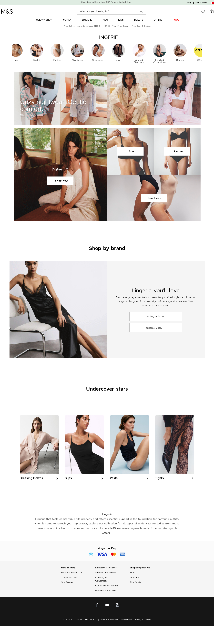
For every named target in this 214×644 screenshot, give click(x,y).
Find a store (201, 2)
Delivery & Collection (101, 579)
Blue (132, 573)
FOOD (176, 20)
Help (189, 2)
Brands (180, 60)
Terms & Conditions (109, 620)
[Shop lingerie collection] (58, 310)
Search (141, 11)
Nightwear (77, 60)
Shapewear (98, 60)
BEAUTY (139, 20)
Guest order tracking (107, 586)
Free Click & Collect (141, 26)
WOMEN (67, 20)
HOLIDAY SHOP (43, 20)
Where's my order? (106, 573)
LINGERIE (87, 20)
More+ (108, 533)
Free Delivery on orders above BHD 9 (82, 26)
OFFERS (158, 20)
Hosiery (119, 60)
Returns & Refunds (106, 591)
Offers (201, 60)
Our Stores (67, 582)
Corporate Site (69, 577)
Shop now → (28, 115)
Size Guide (135, 582)
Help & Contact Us (72, 573)
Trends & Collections (160, 61)
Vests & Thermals (139, 61)
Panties (57, 60)
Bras (16, 60)
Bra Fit (37, 60)
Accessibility (126, 620)
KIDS (121, 20)
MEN (105, 20)
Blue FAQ (135, 577)
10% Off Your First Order (116, 26)
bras (47, 528)
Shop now (61, 181)
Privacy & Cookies (143, 620)
